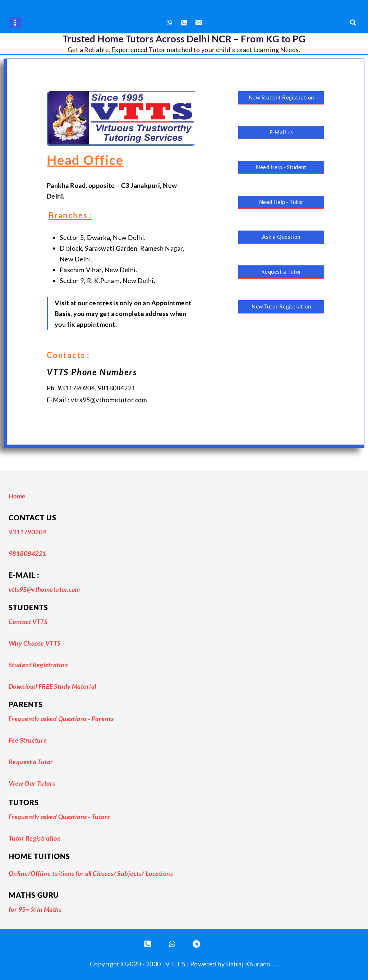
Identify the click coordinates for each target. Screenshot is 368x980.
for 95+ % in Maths (35, 909)
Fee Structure (28, 740)
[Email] (199, 23)
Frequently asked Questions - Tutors (59, 817)
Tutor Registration (35, 838)
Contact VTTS (28, 622)
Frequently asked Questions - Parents (61, 719)
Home (17, 496)
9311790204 (27, 532)
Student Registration (38, 665)
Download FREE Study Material (52, 686)
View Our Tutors (32, 783)
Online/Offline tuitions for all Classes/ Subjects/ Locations (91, 873)
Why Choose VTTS (35, 643)
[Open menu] (15, 22)
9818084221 (27, 553)
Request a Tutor (31, 762)
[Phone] (184, 23)
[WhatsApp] (169, 23)
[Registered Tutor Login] (196, 944)
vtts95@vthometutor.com (44, 589)
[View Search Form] (353, 23)
